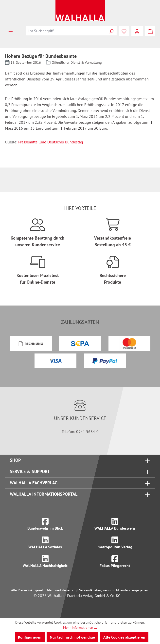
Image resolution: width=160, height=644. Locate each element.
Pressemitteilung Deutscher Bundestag (51, 142)
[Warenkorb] (150, 31)
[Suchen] (111, 31)
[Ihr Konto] (137, 31)
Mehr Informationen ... (80, 628)
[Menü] (11, 31)
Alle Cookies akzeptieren (124, 637)
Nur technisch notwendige (72, 637)
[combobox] (66, 31)
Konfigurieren (30, 637)
